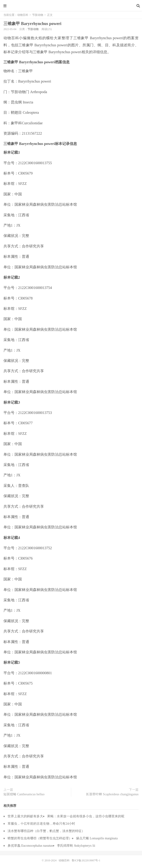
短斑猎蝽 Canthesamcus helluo (24, 794)
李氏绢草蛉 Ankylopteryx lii (76, 846)
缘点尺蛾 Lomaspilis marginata (97, 838)
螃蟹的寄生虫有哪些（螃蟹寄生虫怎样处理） (40, 838)
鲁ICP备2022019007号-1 (86, 860)
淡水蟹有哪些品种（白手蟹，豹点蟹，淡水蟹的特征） (46, 831)
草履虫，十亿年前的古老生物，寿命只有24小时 (41, 824)
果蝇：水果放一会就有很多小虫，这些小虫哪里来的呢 (86, 816)
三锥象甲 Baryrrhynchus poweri (32, 24)
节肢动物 (38, 15)
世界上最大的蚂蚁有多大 (25, 816)
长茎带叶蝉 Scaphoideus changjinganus (112, 794)
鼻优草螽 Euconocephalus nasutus (30, 846)
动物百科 (71, 6)
